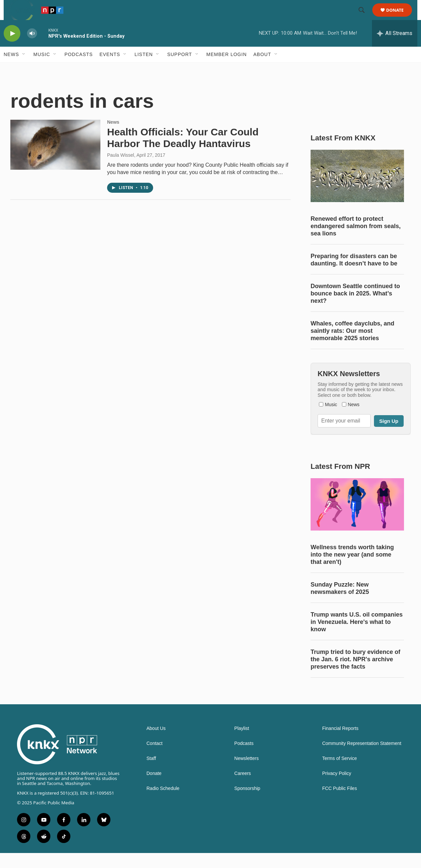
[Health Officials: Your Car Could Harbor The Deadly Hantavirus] (55, 160)
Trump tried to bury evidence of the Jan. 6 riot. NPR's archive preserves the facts (355, 674)
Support (179, 69)
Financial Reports (340, 743)
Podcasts (79, 69)
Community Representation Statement (362, 758)
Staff (151, 773)
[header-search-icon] (365, 18)
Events (110, 69)
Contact (154, 758)
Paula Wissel (121, 170)
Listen (144, 69)
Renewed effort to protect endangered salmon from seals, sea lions (356, 241)
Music (42, 69)
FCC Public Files (340, 803)
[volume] (32, 49)
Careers (243, 788)
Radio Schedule (163, 803)
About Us (156, 743)
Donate (399, 18)
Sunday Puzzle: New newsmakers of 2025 (340, 603)
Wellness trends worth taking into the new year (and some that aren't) (352, 570)
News (11, 69)
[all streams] (395, 48)
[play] (12, 49)
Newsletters (246, 773)
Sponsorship (247, 803)
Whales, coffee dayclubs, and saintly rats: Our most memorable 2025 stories (352, 346)
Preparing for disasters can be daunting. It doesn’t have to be (354, 275)
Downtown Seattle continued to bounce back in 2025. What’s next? (355, 308)
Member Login (227, 69)
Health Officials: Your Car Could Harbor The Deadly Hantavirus (183, 153)
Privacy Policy (337, 788)
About (262, 69)
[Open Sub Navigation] (24, 69)
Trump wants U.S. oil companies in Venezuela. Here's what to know (357, 637)
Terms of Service (340, 773)
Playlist (242, 743)
